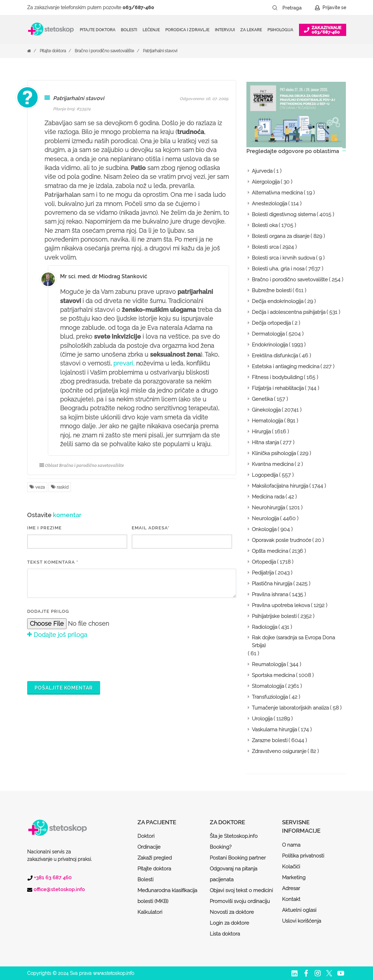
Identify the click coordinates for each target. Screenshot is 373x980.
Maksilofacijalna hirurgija (280, 486)
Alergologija (266, 182)
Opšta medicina (270, 551)
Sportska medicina (273, 675)
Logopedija (265, 475)
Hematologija (267, 421)
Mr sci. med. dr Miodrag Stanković (104, 276)
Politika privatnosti (303, 856)
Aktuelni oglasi (299, 910)
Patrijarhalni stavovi (160, 51)
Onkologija (264, 529)
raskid (60, 487)
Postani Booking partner (238, 858)
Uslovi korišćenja (302, 921)
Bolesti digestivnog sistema (284, 214)
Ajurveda (262, 171)
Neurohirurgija (268, 508)
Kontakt (291, 899)
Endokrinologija (270, 345)
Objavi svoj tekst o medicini (241, 890)
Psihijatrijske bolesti (274, 616)
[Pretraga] (297, 8)
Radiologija (265, 627)
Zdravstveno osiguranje (279, 751)
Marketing (294, 878)
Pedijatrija (263, 573)
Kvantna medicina (273, 464)
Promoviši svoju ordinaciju (240, 901)
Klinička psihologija (274, 453)
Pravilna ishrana (270, 595)
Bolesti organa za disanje (281, 236)
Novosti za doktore (232, 912)
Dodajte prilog (48, 611)
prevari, (124, 363)
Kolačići (291, 867)
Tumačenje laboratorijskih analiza (290, 708)
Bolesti (145, 880)
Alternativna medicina (277, 193)
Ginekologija (266, 410)
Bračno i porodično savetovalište (104, 51)
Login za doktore (229, 923)
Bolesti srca (265, 247)
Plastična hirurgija (272, 584)
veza (37, 487)
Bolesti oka (265, 225)
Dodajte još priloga (57, 635)
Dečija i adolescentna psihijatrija (289, 312)
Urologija (262, 719)
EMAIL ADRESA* (151, 528)
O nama (291, 845)
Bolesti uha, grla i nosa (278, 269)
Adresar (291, 888)
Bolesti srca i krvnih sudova (283, 258)
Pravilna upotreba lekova (281, 605)
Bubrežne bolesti (272, 290)
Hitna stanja (265, 442)
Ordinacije (149, 847)
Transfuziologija (270, 697)
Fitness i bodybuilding (277, 377)
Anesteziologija (269, 204)
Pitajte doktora (98, 30)
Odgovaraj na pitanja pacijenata (234, 874)
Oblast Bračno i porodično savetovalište (82, 465)
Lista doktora (225, 934)
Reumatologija (269, 664)
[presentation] (79, 659)
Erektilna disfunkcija (275, 356)
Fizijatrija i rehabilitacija (278, 388)
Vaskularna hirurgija (274, 730)
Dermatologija (268, 334)
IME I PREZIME (44, 528)
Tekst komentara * (53, 562)
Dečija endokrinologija (278, 301)
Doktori (146, 836)
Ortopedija (264, 562)
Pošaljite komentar (64, 688)
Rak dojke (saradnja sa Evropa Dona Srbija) (293, 642)
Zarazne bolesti (270, 740)
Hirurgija (261, 432)
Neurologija (265, 519)
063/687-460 (138, 7)
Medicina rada (268, 497)
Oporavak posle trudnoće (282, 540)
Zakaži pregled (155, 858)
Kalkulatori (150, 912)
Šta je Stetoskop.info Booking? (234, 842)
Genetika (262, 399)
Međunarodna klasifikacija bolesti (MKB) (167, 896)
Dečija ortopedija (271, 323)
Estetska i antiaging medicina (286, 366)
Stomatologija (268, 686)
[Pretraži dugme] (275, 8)
